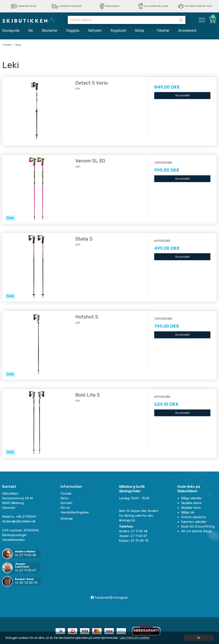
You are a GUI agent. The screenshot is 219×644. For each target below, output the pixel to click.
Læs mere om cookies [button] (135, 638)
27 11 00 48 (28, 555)
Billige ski (188, 512)
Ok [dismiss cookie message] (199, 638)
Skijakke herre (191, 508)
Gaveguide (11, 30)
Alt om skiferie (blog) (196, 531)
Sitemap (67, 519)
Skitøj (141, 30)
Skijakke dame (191, 503)
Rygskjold (118, 30)
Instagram (119, 598)
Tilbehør (163, 30)
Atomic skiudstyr (194, 517)
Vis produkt (182, 95)
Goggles (73, 30)
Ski (31, 30)
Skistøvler (50, 30)
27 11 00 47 (28, 570)
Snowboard (187, 30)
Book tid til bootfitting (198, 527)
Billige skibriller (192, 498)
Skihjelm (95, 30)
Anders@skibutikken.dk (19, 521)
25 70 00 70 (28, 583)
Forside (66, 494)
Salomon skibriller (194, 522)
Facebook (100, 598)
